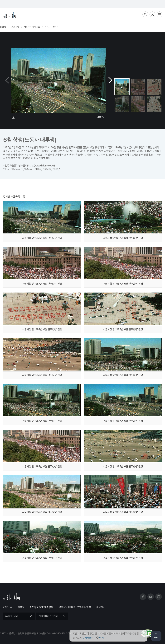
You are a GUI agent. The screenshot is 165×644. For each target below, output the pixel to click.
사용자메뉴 (152, 14)
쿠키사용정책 (89, 638)
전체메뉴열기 (160, 14)
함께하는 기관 (12, 616)
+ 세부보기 (100, 117)
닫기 (101, 638)
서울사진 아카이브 (32, 27)
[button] (110, 80)
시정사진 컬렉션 (52, 27)
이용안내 (101, 607)
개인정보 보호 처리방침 (41, 607)
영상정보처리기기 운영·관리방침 (75, 607)
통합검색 (145, 14)
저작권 (21, 607)
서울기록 (15, 27)
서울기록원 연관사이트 (49, 616)
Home (3, 27)
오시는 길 (7, 607)
